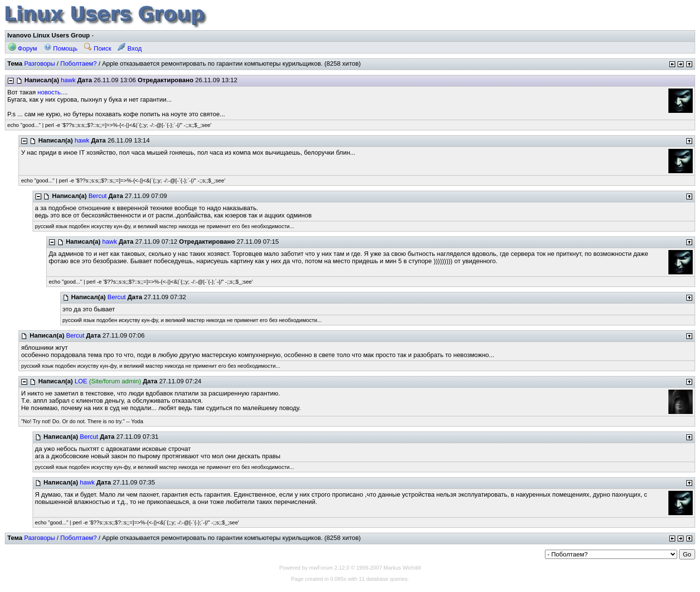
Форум (23, 48)
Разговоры (40, 63)
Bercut (98, 196)
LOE (81, 381)
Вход (130, 48)
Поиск (98, 48)
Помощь (61, 48)
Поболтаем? (79, 63)
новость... (52, 92)
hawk (68, 80)
